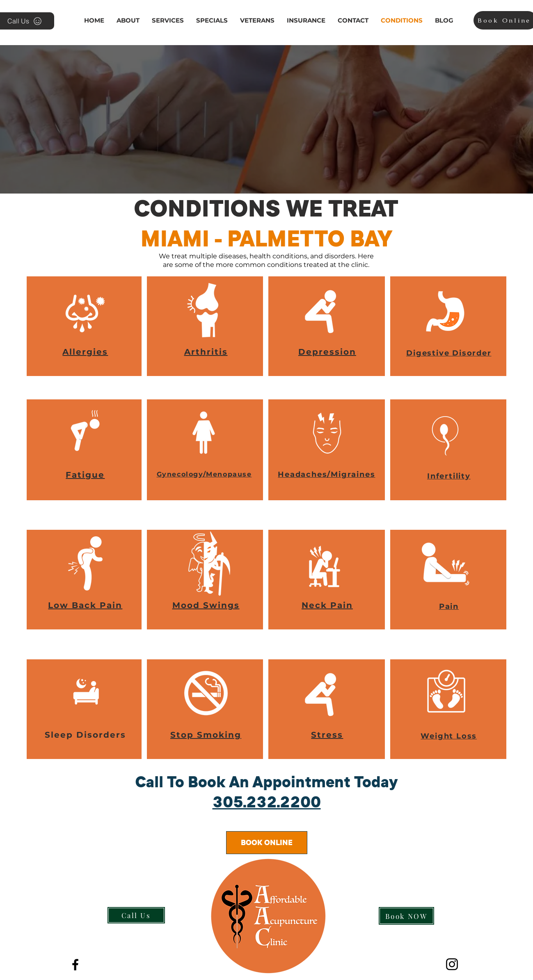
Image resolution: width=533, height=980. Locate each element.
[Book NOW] (406, 916)
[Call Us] (136, 915)
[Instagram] (452, 964)
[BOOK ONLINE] (267, 843)
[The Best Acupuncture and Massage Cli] (75, 965)
